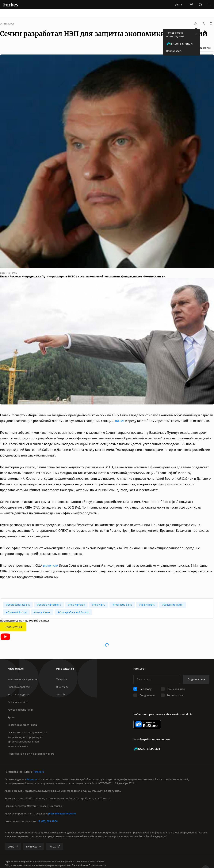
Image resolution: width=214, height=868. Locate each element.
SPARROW (34, 847)
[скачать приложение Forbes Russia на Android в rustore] (147, 724)
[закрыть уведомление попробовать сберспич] (196, 34)
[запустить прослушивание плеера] (196, 24)
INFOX (55, 847)
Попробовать (174, 51)
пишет (120, 421)
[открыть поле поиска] (200, 5)
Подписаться (13, 627)
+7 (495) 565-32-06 (48, 821)
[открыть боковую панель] (191, 5)
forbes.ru (39, 772)
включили (51, 565)
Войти (178, 5)
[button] (209, 5)
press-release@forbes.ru (62, 814)
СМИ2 (13, 847)
